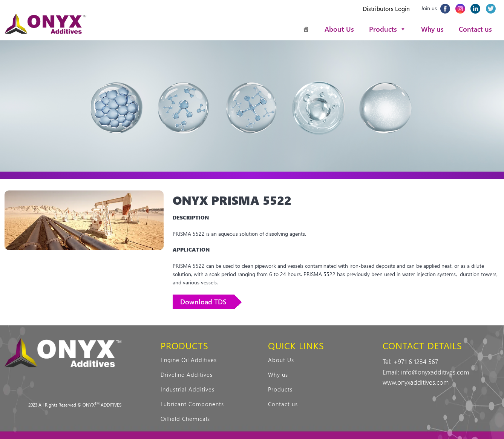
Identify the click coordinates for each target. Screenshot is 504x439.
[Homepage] (306, 29)
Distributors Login (386, 8)
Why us (432, 29)
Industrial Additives (188, 389)
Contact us (475, 29)
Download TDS (203, 302)
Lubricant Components (192, 404)
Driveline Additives (187, 375)
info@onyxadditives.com (435, 372)
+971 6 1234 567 (416, 361)
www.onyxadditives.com (416, 382)
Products (388, 29)
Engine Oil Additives (189, 360)
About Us (339, 29)
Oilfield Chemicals (185, 419)
